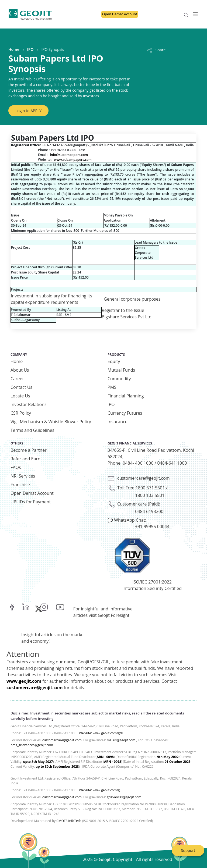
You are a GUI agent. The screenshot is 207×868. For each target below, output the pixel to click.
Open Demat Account (120, 14)
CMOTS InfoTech (69, 821)
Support (188, 850)
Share (156, 50)
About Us (20, 370)
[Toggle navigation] (194, 14)
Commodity (119, 379)
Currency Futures (125, 413)
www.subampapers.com (73, 160)
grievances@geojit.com (124, 797)
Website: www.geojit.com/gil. (101, 790)
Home (14, 49)
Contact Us (21, 387)
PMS (112, 387)
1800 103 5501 (150, 495)
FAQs (16, 467)
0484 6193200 (149, 511)
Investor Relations (29, 404)
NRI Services (23, 476)
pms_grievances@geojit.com (32, 745)
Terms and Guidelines (32, 430)
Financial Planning (126, 396)
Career (17, 379)
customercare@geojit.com (144, 478)
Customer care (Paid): (139, 504)
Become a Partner (29, 450)
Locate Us (20, 396)
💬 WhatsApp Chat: (127, 520)
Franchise (20, 485)
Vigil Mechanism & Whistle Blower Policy (51, 422)
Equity (114, 361)
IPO (30, 49)
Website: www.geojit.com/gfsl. (101, 733)
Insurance (118, 422)
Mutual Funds (121, 370)
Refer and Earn (25, 459)
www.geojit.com (24, 681)
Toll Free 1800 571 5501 (141, 488)
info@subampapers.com (69, 155)
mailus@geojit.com (121, 740)
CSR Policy (21, 413)
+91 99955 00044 (152, 527)
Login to (28, 111)
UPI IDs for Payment (31, 502)
